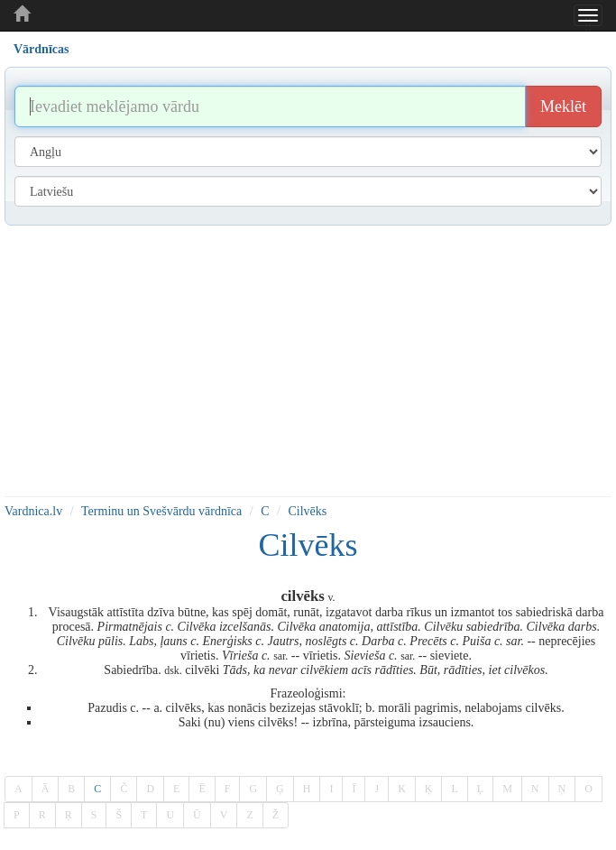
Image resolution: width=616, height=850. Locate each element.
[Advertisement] (308, 361)
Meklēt (563, 106)
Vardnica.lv (33, 511)
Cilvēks (307, 511)
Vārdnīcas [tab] (41, 49)
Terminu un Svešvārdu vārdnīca (161, 511)
